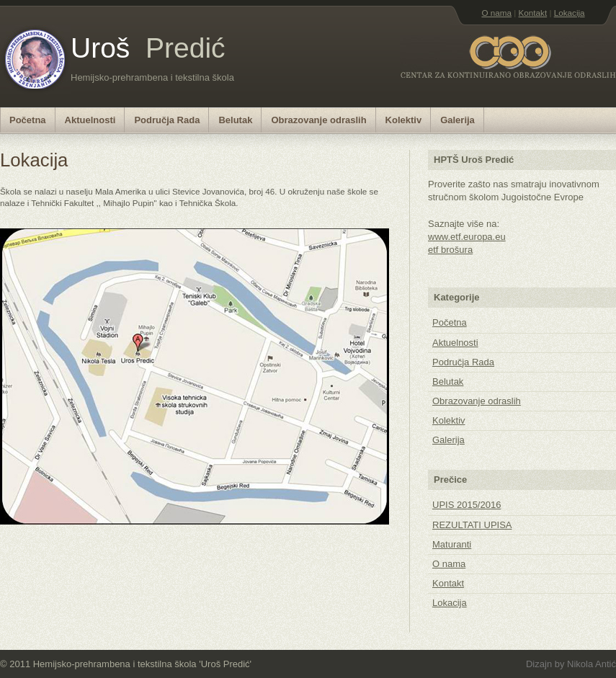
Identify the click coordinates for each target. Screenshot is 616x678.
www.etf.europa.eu (467, 237)
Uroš (148, 48)
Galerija (457, 120)
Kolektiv (404, 120)
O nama (496, 13)
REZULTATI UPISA (472, 525)
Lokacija (570, 13)
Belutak (235, 120)
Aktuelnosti (90, 120)
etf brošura (450, 250)
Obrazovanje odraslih (318, 120)
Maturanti (452, 544)
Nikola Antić (592, 664)
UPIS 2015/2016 (467, 505)
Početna (28, 120)
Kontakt (533, 13)
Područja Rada (167, 120)
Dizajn (540, 664)
